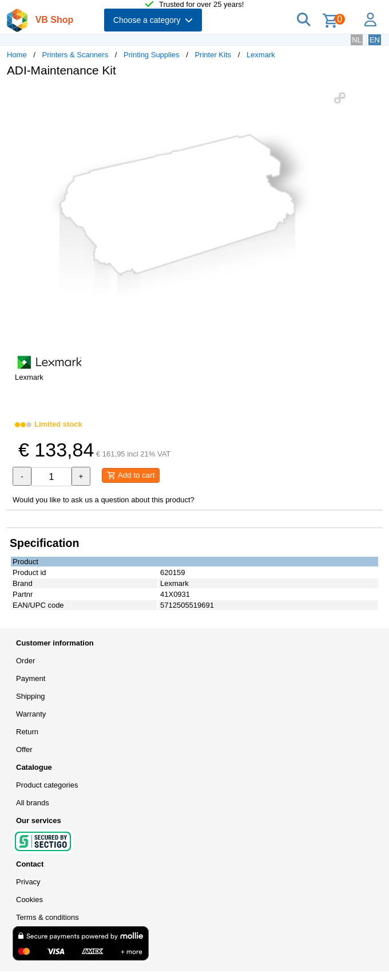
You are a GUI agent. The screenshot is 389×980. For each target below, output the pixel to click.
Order (25, 661)
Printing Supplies (152, 55)
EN (375, 40)
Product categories (47, 785)
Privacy (28, 882)
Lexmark (261, 55)
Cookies (29, 900)
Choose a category (153, 20)
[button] (340, 98)
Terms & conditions (47, 917)
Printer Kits (213, 55)
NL (357, 40)
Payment (31, 678)
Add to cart (131, 475)
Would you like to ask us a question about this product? (104, 500)
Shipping (31, 696)
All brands (33, 803)
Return (27, 732)
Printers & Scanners (76, 55)
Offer (24, 749)
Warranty (31, 714)
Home (17, 55)
